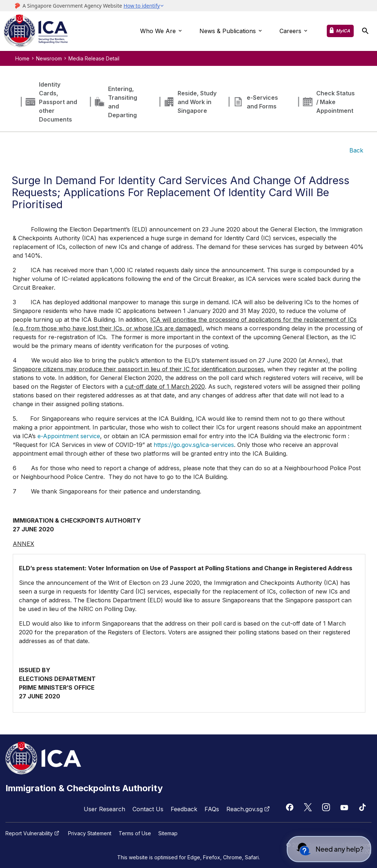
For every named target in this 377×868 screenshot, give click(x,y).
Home (22, 58)
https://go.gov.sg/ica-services (194, 445)
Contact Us (148, 809)
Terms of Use (135, 833)
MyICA (343, 31)
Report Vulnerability (33, 833)
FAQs (212, 809)
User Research (104, 809)
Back (356, 150)
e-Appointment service (69, 436)
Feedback (184, 809)
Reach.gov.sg (249, 809)
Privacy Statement (90, 833)
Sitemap (168, 833)
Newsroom (49, 58)
